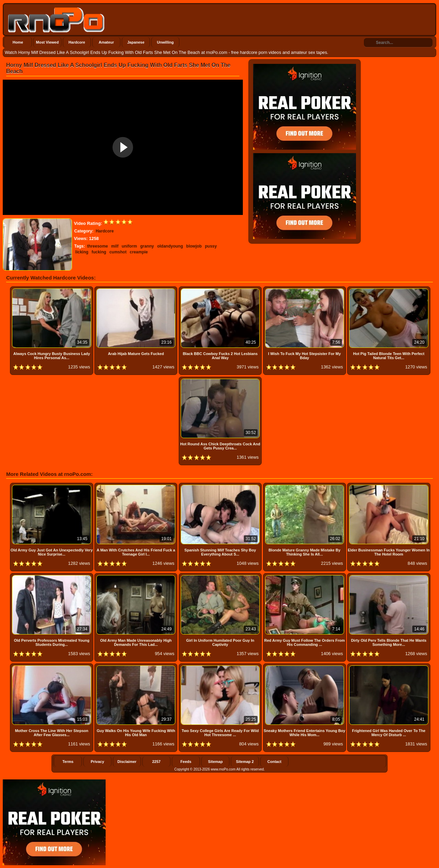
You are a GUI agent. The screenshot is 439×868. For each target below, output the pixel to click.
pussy (211, 246)
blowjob (194, 246)
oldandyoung (170, 246)
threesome (98, 246)
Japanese (136, 42)
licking (82, 252)
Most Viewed (47, 42)
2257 (156, 762)
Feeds (186, 762)
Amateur (106, 42)
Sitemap (216, 762)
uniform (129, 246)
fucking (99, 252)
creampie (139, 252)
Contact (275, 762)
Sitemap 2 (245, 762)
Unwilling (165, 42)
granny (147, 246)
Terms (68, 762)
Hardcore (77, 42)
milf (115, 246)
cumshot (118, 252)
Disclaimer (127, 762)
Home (18, 42)
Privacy (97, 762)
